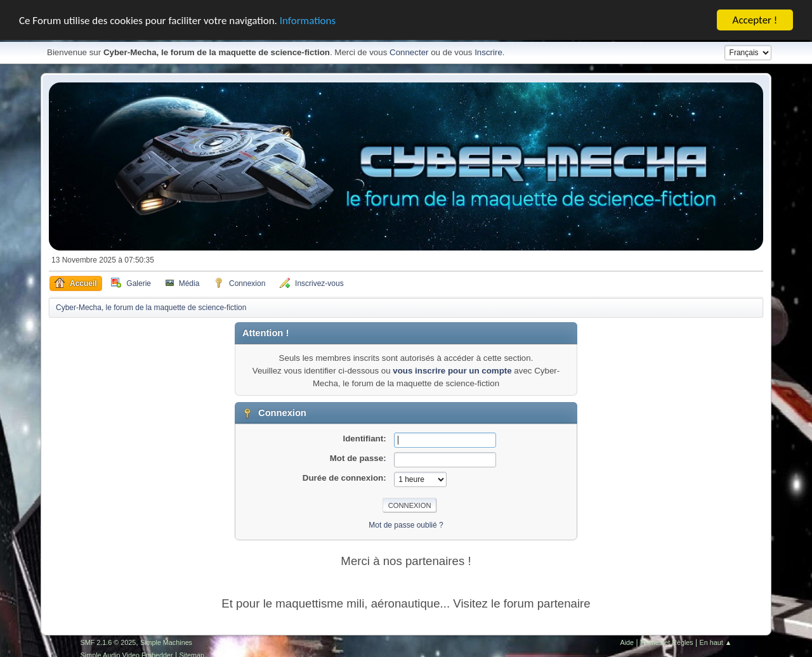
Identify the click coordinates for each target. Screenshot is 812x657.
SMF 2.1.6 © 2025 (108, 642)
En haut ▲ (716, 642)
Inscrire (488, 52)
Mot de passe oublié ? (406, 525)
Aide (627, 642)
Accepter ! (755, 20)
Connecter (409, 52)
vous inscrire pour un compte (452, 371)
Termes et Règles (667, 642)
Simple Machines (166, 642)
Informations (308, 20)
